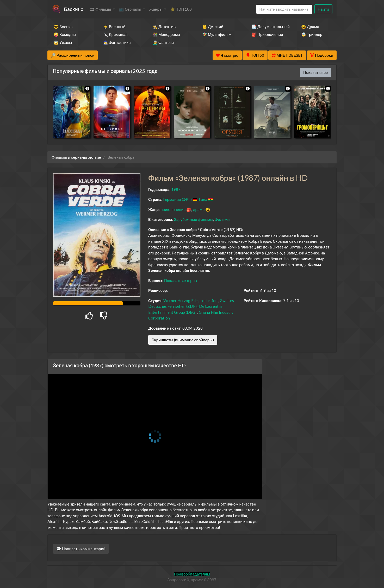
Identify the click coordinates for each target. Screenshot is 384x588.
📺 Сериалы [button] (131, 9)
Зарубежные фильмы (194, 219)
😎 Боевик (63, 27)
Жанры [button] (156, 9)
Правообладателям (192, 574)
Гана (203, 199)
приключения (173, 209)
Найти (323, 9)
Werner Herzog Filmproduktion (190, 301)
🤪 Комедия (65, 34)
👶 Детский (213, 27)
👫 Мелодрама (166, 34)
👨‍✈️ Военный (114, 27)
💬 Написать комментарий (81, 549)
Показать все (315, 72)
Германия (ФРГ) (177, 199)
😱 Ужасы (63, 42)
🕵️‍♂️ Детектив (164, 27)
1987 (176, 189)
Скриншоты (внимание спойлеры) (183, 340)
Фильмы (222, 219)
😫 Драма (310, 27)
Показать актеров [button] (181, 280)
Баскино (74, 9)
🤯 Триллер (312, 34)
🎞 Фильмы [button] (101, 9)
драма (199, 209)
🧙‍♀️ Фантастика (117, 42)
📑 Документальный (269, 27)
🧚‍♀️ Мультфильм (217, 34)
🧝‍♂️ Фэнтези (163, 42)
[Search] (284, 9)
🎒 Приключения (267, 34)
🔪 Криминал (115, 34)
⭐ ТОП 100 (181, 9)
